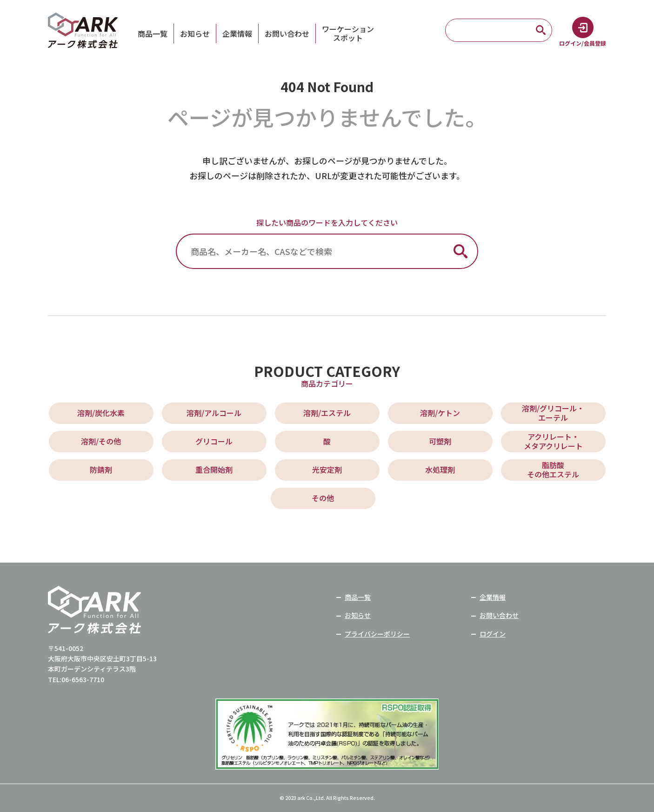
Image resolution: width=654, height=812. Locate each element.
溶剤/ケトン (440, 413)
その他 (323, 498)
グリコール (214, 441)
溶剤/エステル (327, 413)
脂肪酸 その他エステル (553, 469)
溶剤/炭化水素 (101, 413)
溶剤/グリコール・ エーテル (553, 413)
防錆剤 (101, 470)
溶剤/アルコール (214, 413)
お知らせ (195, 34)
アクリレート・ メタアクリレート (553, 441)
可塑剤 (440, 441)
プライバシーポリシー (377, 634)
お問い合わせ (287, 34)
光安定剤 (327, 470)
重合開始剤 (214, 470)
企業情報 (237, 34)
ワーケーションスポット (348, 34)
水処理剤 (440, 470)
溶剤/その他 (101, 441)
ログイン (493, 634)
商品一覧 (153, 34)
